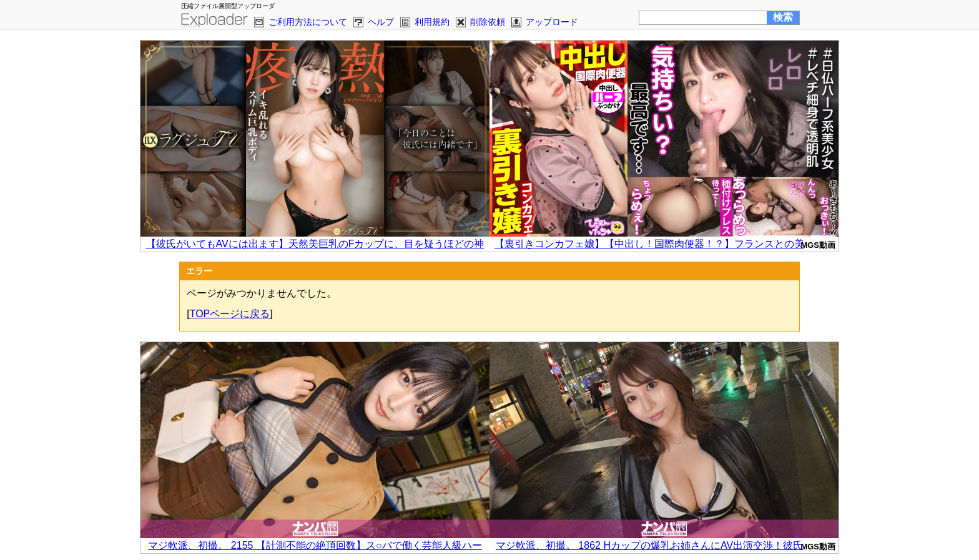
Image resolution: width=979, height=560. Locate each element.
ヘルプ (381, 22)
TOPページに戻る (230, 314)
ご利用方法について (308, 22)
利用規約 (432, 22)
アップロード (552, 22)
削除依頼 (488, 22)
